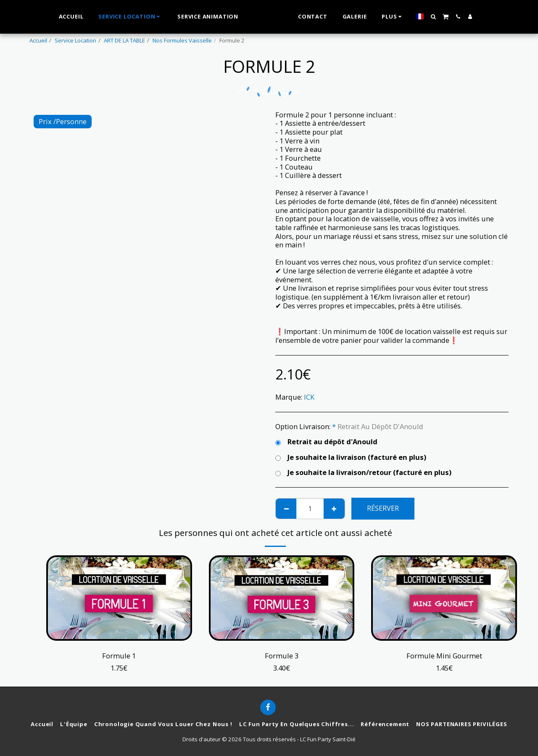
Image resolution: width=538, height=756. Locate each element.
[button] (443, 17)
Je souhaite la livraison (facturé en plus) (351, 458)
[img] (119, 598)
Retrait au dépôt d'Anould (326, 442)
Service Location (75, 40)
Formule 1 (119, 656)
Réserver (383, 508)
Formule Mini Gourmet (444, 656)
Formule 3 (282, 656)
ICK (309, 397)
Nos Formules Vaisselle (182, 40)
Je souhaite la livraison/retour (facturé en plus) (363, 473)
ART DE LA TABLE (124, 40)
